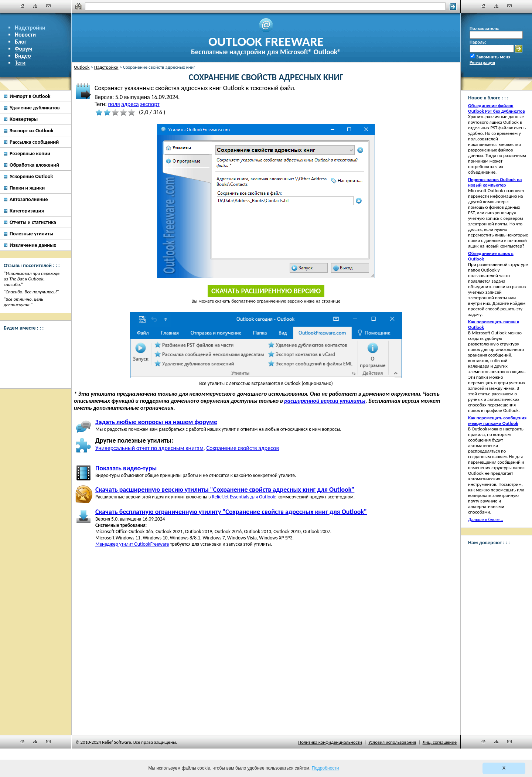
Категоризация (27, 211)
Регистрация (482, 62)
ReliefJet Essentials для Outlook (243, 497)
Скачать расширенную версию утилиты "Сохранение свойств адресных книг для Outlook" (225, 490)
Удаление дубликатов (35, 108)
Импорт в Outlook (30, 96)
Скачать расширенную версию (266, 291)
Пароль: (478, 42)
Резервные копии (30, 153)
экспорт (150, 104)
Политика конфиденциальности (330, 742)
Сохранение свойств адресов (243, 448)
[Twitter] (33, 372)
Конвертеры (24, 119)
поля (114, 104)
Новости (25, 35)
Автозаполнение (29, 199)
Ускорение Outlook (31, 176)
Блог (21, 42)
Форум (24, 49)
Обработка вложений (34, 165)
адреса (130, 104)
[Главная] (23, 6)
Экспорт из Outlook (31, 130)
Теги (20, 63)
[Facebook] (33, 344)
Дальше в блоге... (486, 519)
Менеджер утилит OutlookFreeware (132, 544)
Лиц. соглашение (440, 742)
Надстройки (30, 28)
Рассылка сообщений (34, 142)
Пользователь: (485, 28)
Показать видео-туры (126, 468)
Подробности (325, 768)
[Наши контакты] (48, 6)
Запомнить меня (493, 57)
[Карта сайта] (35, 6)
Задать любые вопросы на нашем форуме (156, 422)
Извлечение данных (33, 245)
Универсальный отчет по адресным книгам (149, 448)
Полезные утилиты (31, 234)
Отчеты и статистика (33, 222)
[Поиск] (265, 6)
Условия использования (392, 742)
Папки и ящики (27, 188)
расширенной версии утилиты (325, 401)
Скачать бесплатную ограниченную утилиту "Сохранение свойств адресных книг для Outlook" (231, 512)
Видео (23, 56)
